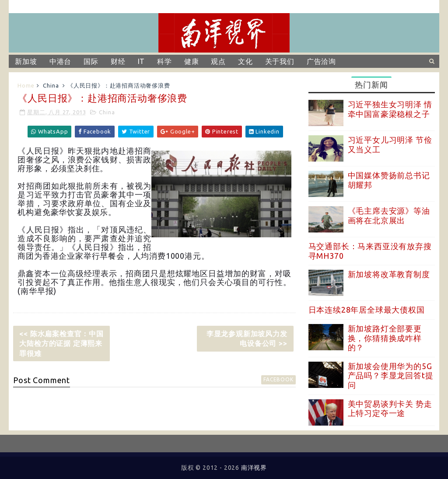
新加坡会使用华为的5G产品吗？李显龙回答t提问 (391, 375)
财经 (118, 61)
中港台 (60, 61)
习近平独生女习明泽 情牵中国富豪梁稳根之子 (390, 109)
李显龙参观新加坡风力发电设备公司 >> (247, 338)
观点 (218, 61)
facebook (278, 379)
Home (26, 85)
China (51, 85)
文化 (245, 61)
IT (142, 61)
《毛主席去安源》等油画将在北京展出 (389, 215)
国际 (91, 61)
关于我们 (280, 61)
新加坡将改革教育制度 (389, 274)
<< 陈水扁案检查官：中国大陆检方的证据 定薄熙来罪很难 (61, 343)
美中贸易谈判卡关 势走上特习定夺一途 (390, 409)
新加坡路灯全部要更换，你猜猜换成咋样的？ (385, 338)
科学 (164, 61)
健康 (192, 61)
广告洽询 (321, 61)
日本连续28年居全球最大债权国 (367, 310)
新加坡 (26, 61)
